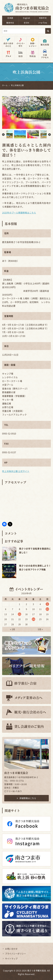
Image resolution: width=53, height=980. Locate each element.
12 (47, 609)
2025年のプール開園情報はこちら (19, 213)
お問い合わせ (11, 949)
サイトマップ (11, 959)
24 (33, 619)
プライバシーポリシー (16, 954)
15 (20, 614)
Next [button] (49, 134)
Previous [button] (4, 134)
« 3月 (13, 629)
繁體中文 (10, 23)
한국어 (27, 23)
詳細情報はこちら (26, 798)
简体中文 (43, 18)
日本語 (10, 18)
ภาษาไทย (43, 23)
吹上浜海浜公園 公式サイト (16, 471)
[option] (26, 113)
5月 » (40, 629)
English (27, 18)
